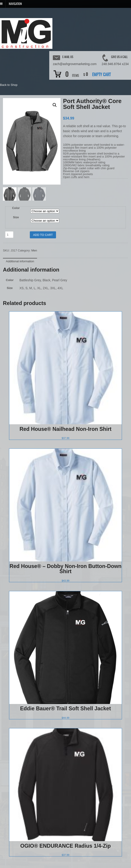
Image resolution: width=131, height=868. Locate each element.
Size (16, 183)
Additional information (20, 227)
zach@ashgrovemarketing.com (75, 64)
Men (34, 216)
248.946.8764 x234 (115, 64)
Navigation (15, 4)
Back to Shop (9, 85)
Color (16, 174)
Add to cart (43, 201)
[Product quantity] (9, 201)
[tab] (20, 227)
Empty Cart (101, 75)
